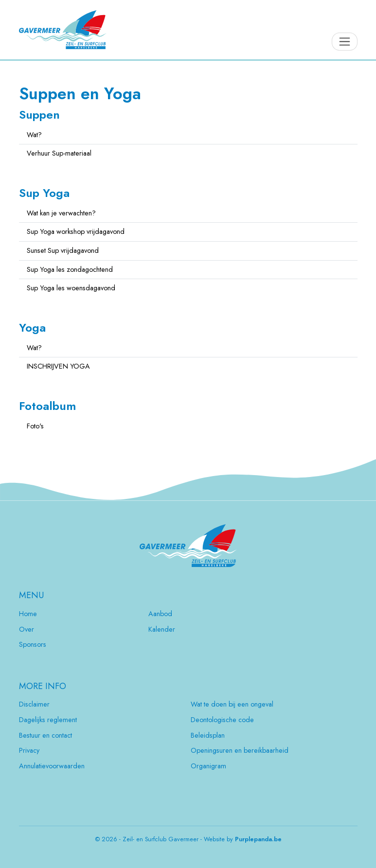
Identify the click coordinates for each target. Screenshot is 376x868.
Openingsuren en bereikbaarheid (240, 750)
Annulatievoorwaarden (52, 766)
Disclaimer (34, 704)
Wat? (34, 135)
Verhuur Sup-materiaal (59, 153)
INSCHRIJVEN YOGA (58, 366)
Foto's (35, 426)
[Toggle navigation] (345, 42)
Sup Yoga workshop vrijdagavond (76, 231)
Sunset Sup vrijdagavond (63, 250)
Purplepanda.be (258, 839)
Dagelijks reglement (48, 720)
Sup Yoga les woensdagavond (71, 288)
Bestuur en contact (45, 735)
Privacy (29, 750)
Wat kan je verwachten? (61, 213)
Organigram (208, 766)
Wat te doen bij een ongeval (232, 704)
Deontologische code (222, 720)
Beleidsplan (208, 735)
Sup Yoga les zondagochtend (70, 269)
